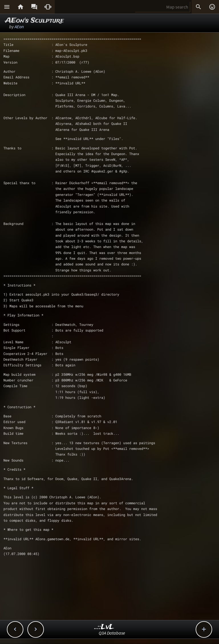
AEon (19, 27)
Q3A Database (112, 633)
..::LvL (104, 627)
